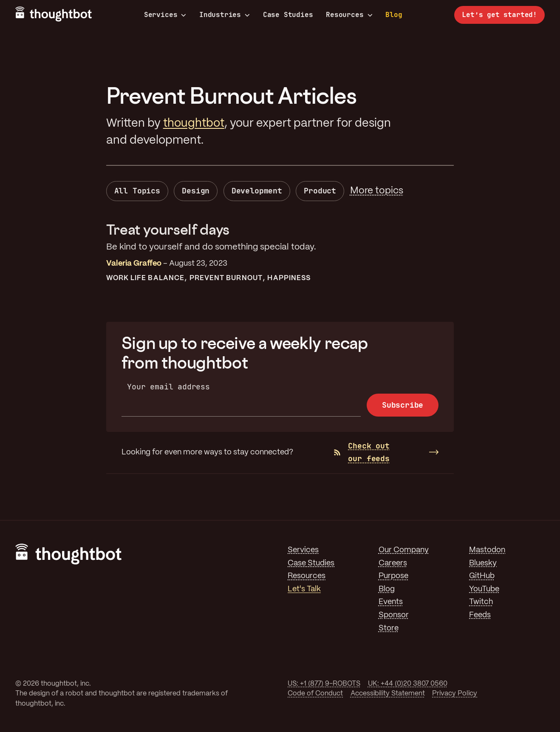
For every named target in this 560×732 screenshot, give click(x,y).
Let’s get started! (499, 15)
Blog (394, 15)
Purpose (393, 576)
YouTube (484, 589)
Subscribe (403, 405)
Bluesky (483, 563)
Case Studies (288, 15)
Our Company (404, 550)
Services (165, 15)
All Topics (137, 191)
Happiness (289, 278)
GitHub (482, 576)
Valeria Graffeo (134, 264)
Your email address (168, 387)
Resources (349, 15)
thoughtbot (194, 123)
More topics (377, 191)
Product (320, 191)
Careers (393, 563)
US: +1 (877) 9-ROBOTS (324, 684)
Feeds (480, 615)
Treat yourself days (168, 229)
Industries (225, 15)
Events (391, 602)
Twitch (481, 602)
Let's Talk (304, 589)
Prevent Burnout (226, 278)
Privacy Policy (455, 694)
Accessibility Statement (388, 694)
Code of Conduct (315, 694)
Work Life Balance (145, 278)
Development (257, 191)
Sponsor (394, 615)
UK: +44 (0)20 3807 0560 (408, 684)
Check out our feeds (362, 452)
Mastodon (487, 550)
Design (196, 191)
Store (389, 628)
